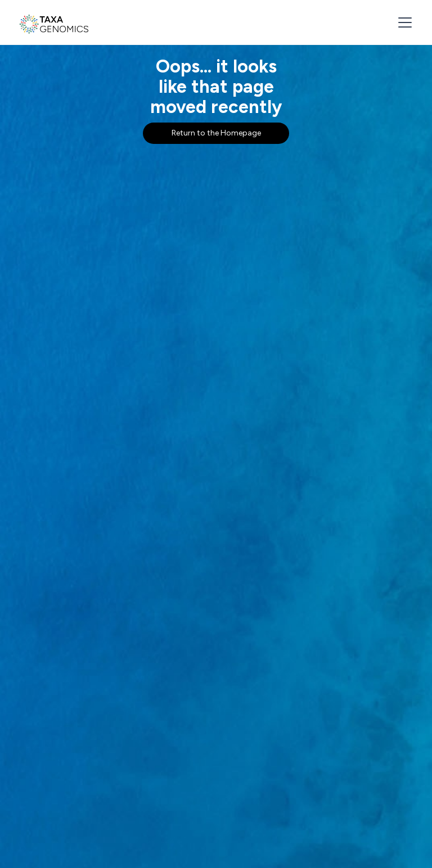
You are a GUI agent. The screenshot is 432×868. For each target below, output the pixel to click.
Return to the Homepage (216, 133)
